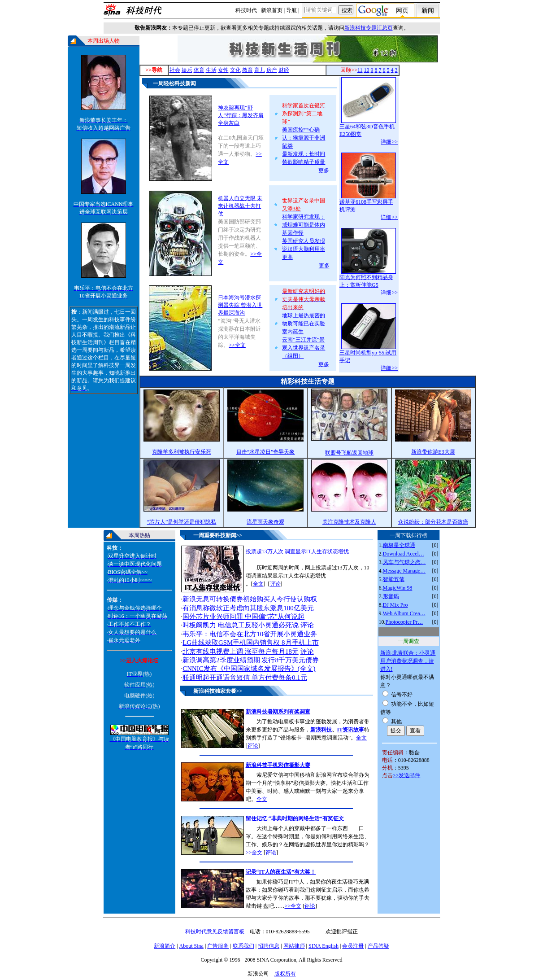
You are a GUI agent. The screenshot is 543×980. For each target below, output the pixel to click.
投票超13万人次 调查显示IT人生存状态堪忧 (297, 551)
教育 (248, 70)
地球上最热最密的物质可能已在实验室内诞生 (304, 324)
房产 (272, 70)
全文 (258, 584)
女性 (223, 70)
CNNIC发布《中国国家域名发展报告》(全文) (249, 669)
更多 (324, 171)
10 (367, 70)
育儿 (260, 70)
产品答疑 (378, 946)
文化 (235, 70)
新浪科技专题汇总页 (369, 28)
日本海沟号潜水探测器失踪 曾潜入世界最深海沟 (240, 305)
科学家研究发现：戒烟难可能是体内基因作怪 (304, 225)
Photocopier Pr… (404, 622)
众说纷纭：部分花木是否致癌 (433, 522)
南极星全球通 (399, 545)
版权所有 (285, 974)
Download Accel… (404, 554)
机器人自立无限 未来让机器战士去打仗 (240, 206)
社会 (175, 70)
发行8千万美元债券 (290, 660)
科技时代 (246, 10)
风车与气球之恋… (404, 562)
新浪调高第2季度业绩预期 (221, 660)
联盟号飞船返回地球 (349, 453)
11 (360, 70)
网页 (402, 11)
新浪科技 (321, 730)
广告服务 (218, 946)
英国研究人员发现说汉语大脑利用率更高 (304, 249)
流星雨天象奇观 (265, 522)
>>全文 (237, 345)
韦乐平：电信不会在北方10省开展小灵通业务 (250, 634)
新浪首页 (272, 10)
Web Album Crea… (404, 613)
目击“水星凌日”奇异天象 (266, 452)
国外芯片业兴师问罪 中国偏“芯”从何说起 (243, 617)
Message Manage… (404, 571)
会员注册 (353, 946)
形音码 (391, 596)
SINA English (324, 946)
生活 (211, 70)
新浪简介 (165, 946)
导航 (291, 10)
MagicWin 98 (398, 588)
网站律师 (294, 946)
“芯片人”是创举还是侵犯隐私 (182, 522)
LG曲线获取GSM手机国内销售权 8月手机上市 (250, 643)
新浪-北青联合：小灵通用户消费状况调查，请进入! (408, 661)
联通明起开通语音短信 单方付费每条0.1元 (245, 678)
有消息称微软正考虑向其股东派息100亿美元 (248, 608)
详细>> (389, 142)
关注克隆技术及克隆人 (349, 522)
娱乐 (187, 70)
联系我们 (243, 946)
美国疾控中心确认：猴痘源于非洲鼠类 (304, 138)
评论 (275, 584)
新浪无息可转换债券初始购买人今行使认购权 (250, 599)
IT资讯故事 (351, 730)
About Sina (191, 946)
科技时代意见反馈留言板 (215, 932)
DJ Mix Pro (395, 605)
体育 (199, 70)
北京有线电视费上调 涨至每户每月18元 (241, 652)
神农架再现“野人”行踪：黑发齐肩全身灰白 (241, 115)
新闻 (428, 11)
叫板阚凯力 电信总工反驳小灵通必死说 (241, 625)
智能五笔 (394, 579)
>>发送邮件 (407, 775)
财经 (284, 70)
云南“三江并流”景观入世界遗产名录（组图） (304, 348)
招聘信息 (269, 946)
